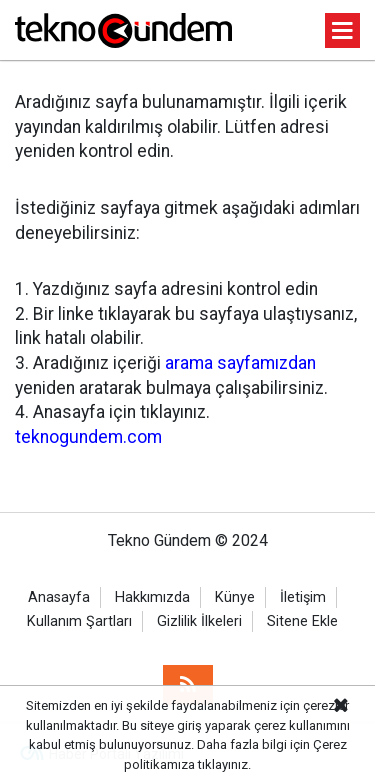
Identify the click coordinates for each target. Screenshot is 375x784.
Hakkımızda (152, 597)
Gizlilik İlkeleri (199, 621)
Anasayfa (59, 597)
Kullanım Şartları (79, 621)
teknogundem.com (88, 437)
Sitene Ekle (302, 621)
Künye (235, 597)
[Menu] (343, 31)
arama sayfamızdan (240, 363)
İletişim (303, 597)
